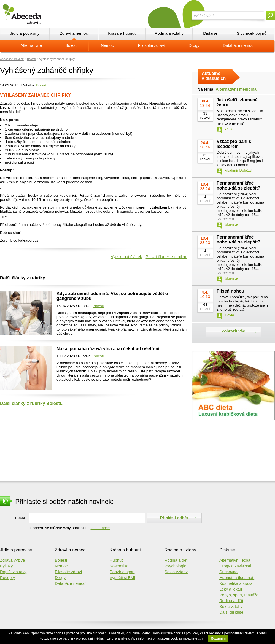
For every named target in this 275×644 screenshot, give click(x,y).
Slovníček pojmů (252, 33)
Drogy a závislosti (235, 566)
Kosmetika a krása (236, 583)
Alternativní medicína (236, 89)
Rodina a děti (176, 560)
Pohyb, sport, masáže (239, 595)
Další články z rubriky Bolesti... (32, 403)
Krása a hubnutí (122, 33)
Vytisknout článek (126, 257)
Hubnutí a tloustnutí (237, 578)
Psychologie (175, 566)
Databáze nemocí (239, 45)
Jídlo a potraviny (25, 33)
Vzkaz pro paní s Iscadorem (234, 144)
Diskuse (210, 33)
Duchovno (228, 572)
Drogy (194, 45)
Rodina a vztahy (169, 33)
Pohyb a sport (122, 572)
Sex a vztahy (176, 572)
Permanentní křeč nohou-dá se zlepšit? (238, 186)
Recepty (7, 578)
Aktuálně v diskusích (214, 76)
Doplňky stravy (13, 572)
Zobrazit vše (233, 331)
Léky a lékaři (231, 589)
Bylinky (6, 566)
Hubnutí (117, 560)
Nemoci (108, 45)
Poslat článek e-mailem (166, 257)
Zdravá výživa (12, 560)
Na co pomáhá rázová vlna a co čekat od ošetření (108, 349)
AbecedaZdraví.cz (12, 59)
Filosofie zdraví (152, 45)
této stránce (100, 528)
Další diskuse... (233, 612)
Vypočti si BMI (122, 578)
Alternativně (31, 45)
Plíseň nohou (230, 291)
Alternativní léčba (235, 560)
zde (201, 638)
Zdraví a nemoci (74, 33)
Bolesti (71, 45)
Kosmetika (119, 566)
